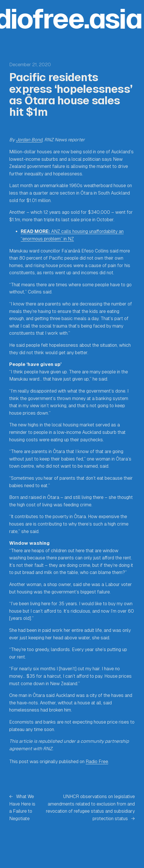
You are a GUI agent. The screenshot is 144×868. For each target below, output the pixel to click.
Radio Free (97, 762)
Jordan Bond (29, 140)
